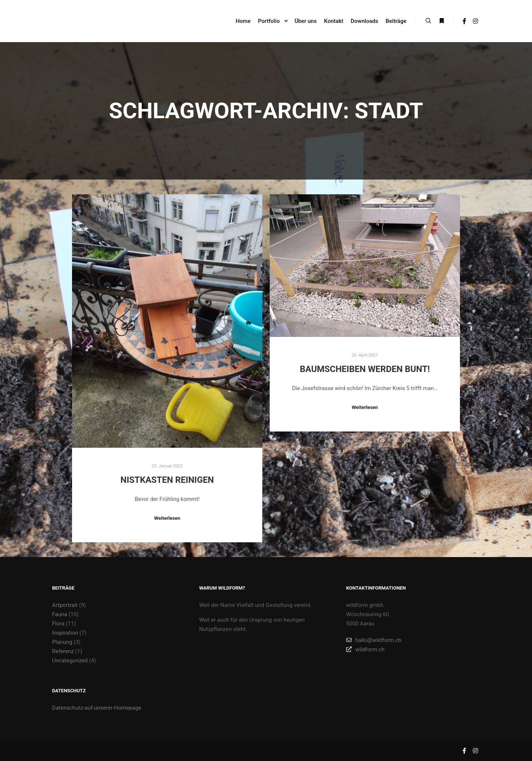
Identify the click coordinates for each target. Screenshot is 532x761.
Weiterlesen (167, 518)
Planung (62, 642)
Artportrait (65, 605)
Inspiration (65, 633)
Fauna (60, 614)
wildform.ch (365, 649)
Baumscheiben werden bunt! (365, 369)
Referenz (63, 651)
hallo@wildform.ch (374, 640)
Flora (58, 624)
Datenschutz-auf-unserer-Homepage (97, 708)
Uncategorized (70, 661)
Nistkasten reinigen (167, 480)
